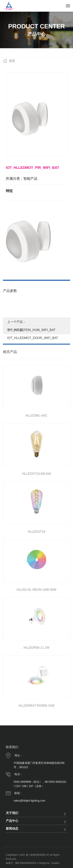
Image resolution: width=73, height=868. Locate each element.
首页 (12, 61)
